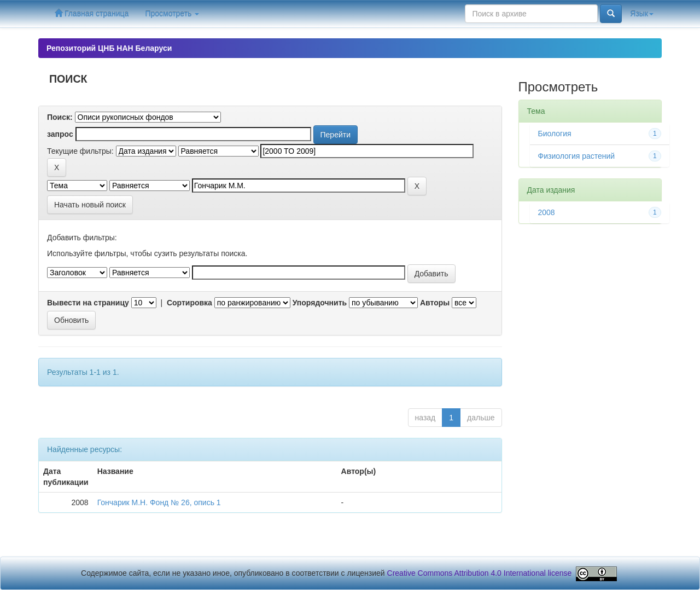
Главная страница (92, 13)
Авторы (435, 303)
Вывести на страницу (88, 303)
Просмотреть (172, 14)
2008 (547, 212)
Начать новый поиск (90, 205)
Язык (642, 14)
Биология (555, 134)
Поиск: (60, 117)
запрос (60, 134)
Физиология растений (577, 156)
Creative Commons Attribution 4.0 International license (480, 573)
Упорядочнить (320, 303)
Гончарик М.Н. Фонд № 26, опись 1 (159, 502)
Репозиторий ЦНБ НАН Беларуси (109, 48)
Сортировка (189, 303)
